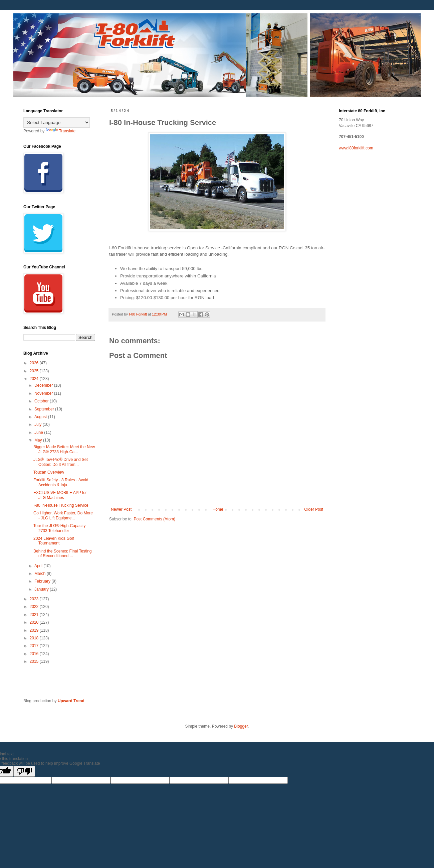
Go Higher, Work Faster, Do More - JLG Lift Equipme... (63, 515)
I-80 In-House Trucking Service (61, 505)
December (44, 385)
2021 (35, 615)
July (39, 424)
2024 (35, 379)
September (45, 409)
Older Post (314, 509)
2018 (35, 638)
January (42, 589)
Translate (61, 131)
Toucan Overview (49, 472)
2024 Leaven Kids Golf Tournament (54, 541)
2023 (35, 599)
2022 (35, 607)
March (41, 574)
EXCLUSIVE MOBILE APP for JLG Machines (60, 495)
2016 (35, 654)
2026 (35, 363)
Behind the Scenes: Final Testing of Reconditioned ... (63, 553)
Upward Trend (71, 701)
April (39, 566)
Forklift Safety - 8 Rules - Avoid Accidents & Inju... (61, 482)
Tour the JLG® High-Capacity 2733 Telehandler (59, 528)
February (43, 581)
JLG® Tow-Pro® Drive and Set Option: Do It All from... (61, 462)
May (39, 440)
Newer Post (121, 509)
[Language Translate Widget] (57, 122)
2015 (35, 661)
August (41, 417)
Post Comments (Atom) (154, 519)
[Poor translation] (24, 771)
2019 (35, 630)
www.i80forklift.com (356, 148)
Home (218, 509)
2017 (35, 646)
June (39, 432)
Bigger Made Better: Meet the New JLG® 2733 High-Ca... (64, 449)
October (42, 401)
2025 (35, 371)
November (44, 393)
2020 (35, 622)
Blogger (241, 726)
